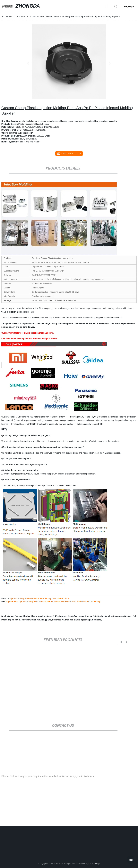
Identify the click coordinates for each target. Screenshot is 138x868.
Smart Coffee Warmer (56, 616)
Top (131, 859)
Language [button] (128, 6)
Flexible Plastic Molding (34, 616)
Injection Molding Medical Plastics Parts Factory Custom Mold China (39, 598)
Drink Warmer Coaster (12, 616)
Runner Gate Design (95, 616)
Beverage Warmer (61, 620)
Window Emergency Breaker (118, 616)
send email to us (69, 154)
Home (9, 17)
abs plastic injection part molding (85, 620)
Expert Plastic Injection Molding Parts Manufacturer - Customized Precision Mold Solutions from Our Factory (53, 601)
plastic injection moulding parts (36, 620)
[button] (106, 6)
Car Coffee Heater (76, 616)
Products (21, 17)
